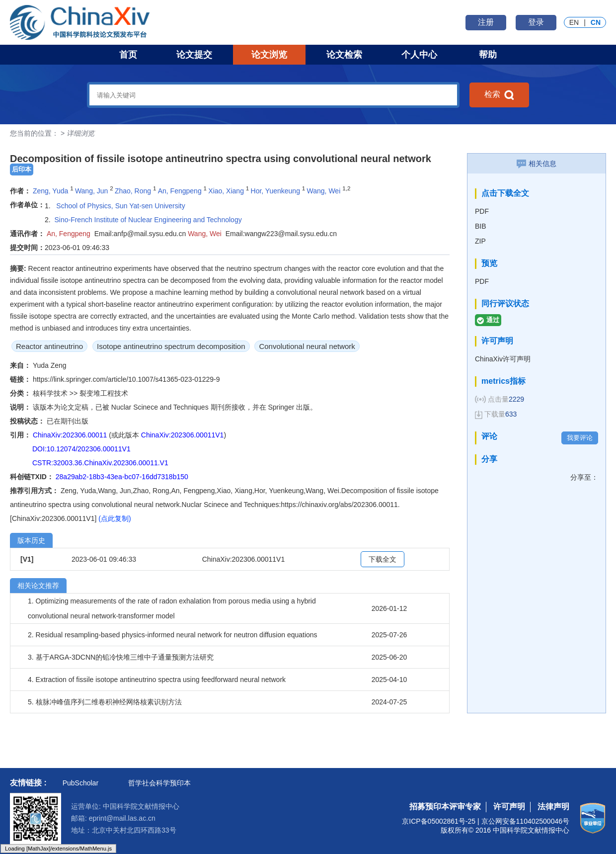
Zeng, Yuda (50, 191)
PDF (482, 211)
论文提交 (194, 55)
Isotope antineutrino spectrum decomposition (171, 346)
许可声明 (509, 807)
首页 (128, 55)
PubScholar (80, 783)
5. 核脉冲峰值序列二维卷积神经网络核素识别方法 (105, 702)
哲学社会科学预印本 (159, 783)
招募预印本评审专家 (445, 807)
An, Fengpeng (180, 191)
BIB (481, 226)
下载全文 (383, 559)
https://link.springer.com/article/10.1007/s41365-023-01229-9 (126, 379)
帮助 (488, 55)
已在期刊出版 (68, 421)
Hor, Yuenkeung (275, 191)
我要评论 (580, 438)
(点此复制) (115, 518)
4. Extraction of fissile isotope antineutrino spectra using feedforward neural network (157, 680)
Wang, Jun (91, 191)
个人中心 (419, 55)
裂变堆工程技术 (104, 393)
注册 (486, 22)
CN (596, 22)
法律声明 (553, 807)
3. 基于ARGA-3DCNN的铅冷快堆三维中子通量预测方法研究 (121, 657)
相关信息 (537, 164)
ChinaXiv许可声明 (503, 359)
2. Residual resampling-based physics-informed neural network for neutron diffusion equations (173, 635)
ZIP (480, 241)
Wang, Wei (324, 191)
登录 (536, 22)
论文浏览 (269, 55)
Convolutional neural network (307, 346)
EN (574, 22)
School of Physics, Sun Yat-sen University (119, 206)
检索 (499, 95)
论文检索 (344, 55)
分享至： (584, 477)
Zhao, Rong (133, 191)
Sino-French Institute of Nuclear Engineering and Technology (148, 220)
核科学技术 (51, 393)
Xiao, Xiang (226, 191)
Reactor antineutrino (49, 346)
